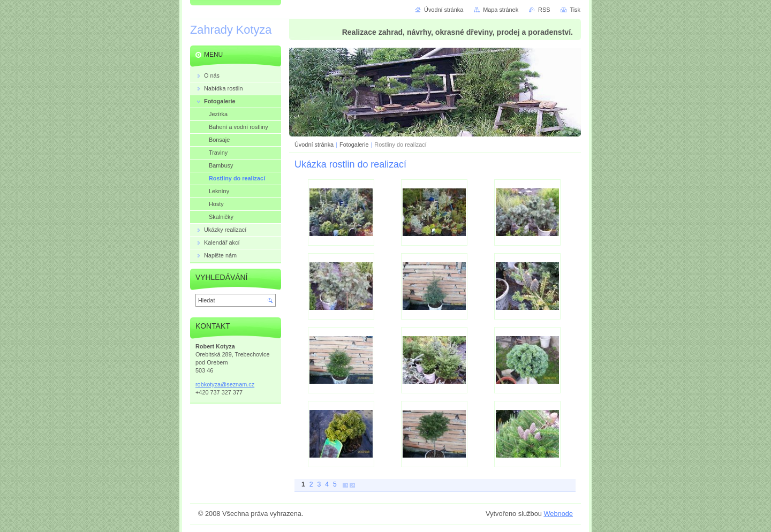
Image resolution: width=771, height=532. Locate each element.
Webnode (558, 514)
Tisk (575, 10)
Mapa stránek (501, 10)
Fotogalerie (354, 145)
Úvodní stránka (314, 145)
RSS (544, 10)
